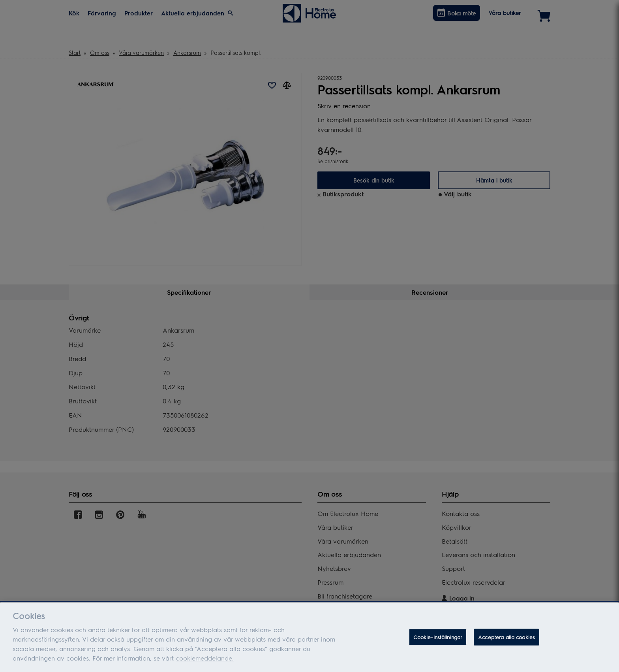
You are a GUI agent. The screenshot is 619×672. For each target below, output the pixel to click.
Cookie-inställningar (438, 641)
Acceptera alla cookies (506, 641)
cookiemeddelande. (205, 662)
